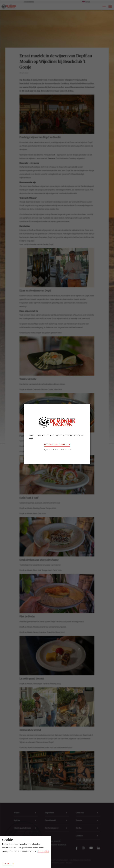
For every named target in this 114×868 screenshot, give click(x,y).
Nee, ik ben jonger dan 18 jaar (57, 450)
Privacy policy (43, 851)
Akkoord (6, 864)
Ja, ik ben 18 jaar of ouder (55, 444)
